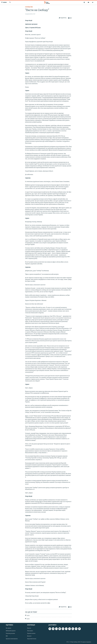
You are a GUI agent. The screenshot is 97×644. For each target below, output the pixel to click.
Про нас (29, 628)
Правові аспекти (31, 633)
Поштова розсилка (10, 633)
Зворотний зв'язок (32, 639)
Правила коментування (12, 639)
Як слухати (8, 628)
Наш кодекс (30, 631)
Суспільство (29, 7)
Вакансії (29, 636)
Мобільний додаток (11, 631)
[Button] (63, 18)
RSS (7, 636)
